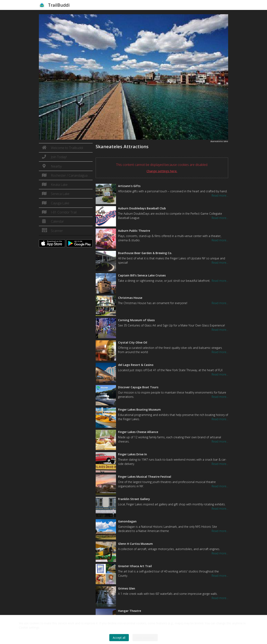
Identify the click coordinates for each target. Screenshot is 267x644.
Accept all (119, 638)
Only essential (145, 638)
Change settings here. (162, 171)
